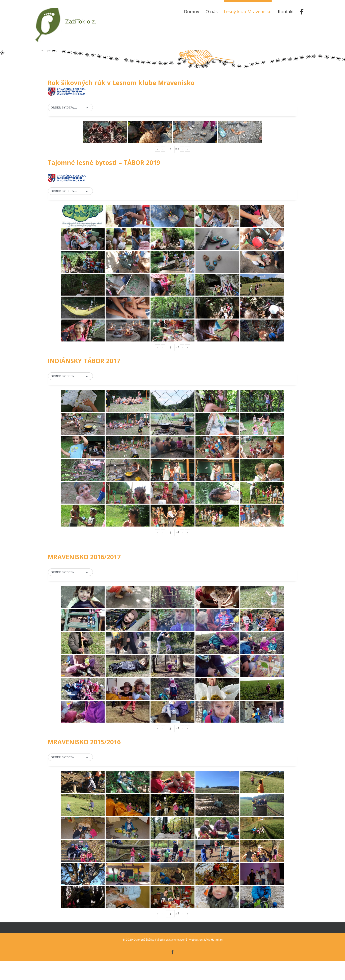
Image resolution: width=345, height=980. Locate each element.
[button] (70, 108)
